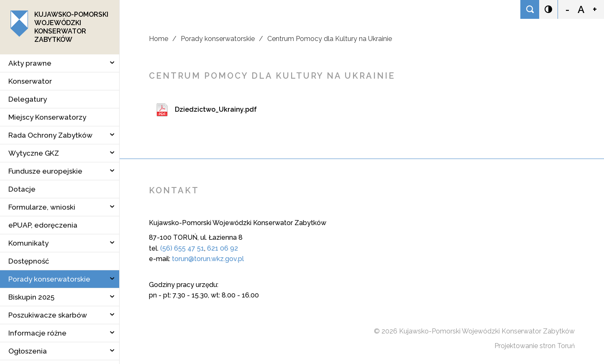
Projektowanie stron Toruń (535, 346)
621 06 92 (223, 248)
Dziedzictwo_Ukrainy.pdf (216, 109)
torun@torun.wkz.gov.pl (208, 259)
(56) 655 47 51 (182, 248)
